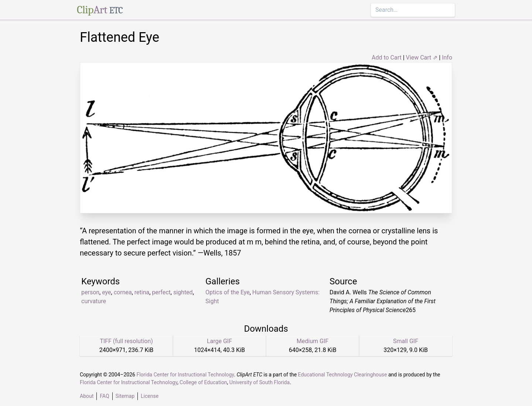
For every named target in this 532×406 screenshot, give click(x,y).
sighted (183, 292)
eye (106, 292)
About (87, 396)
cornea (123, 292)
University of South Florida (260, 382)
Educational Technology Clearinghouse (343, 375)
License (150, 396)
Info (447, 57)
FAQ (104, 396)
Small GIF (406, 341)
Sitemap (125, 396)
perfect (161, 292)
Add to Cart (387, 57)
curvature (94, 301)
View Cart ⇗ (422, 57)
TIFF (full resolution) (126, 341)
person (90, 292)
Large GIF (219, 341)
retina (142, 292)
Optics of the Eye (228, 292)
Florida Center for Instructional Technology (185, 375)
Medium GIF (313, 341)
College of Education (203, 382)
